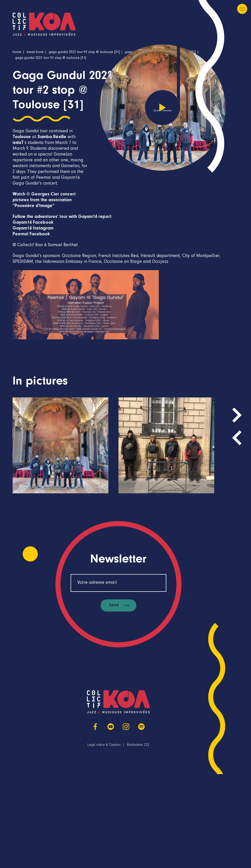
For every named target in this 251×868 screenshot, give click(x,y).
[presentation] (237, 438)
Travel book (35, 53)
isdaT (18, 143)
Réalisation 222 (138, 745)
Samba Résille (52, 137)
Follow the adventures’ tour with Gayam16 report (62, 217)
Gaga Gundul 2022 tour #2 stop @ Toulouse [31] (84, 53)
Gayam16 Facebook (33, 223)
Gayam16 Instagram (33, 229)
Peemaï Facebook (31, 235)
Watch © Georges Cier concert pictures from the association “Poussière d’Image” (44, 200)
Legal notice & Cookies (104, 745)
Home (17, 53)
